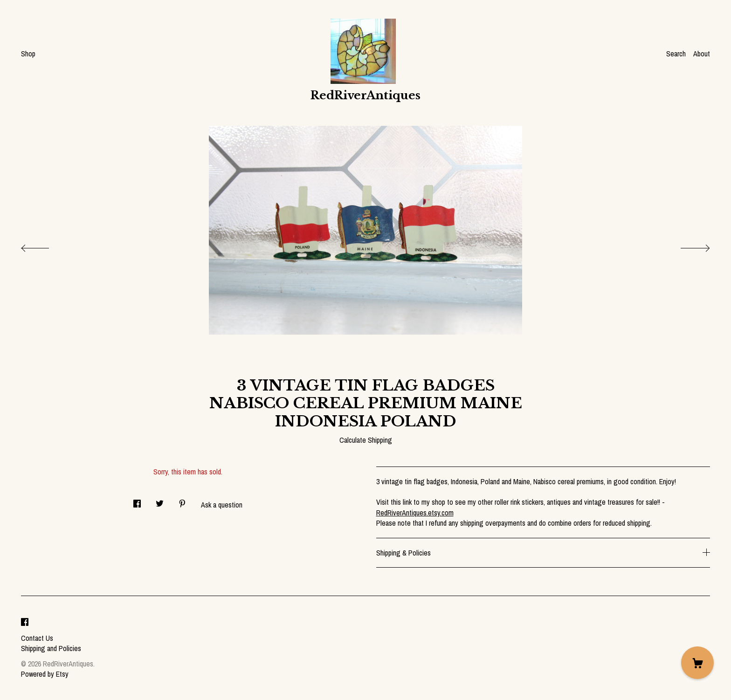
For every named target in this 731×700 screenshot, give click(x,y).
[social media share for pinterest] (182, 501)
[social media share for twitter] (160, 501)
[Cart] (697, 663)
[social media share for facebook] (137, 501)
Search (676, 54)
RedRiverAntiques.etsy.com (415, 513)
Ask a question (222, 505)
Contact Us (37, 638)
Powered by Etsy (45, 674)
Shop (28, 54)
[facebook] (25, 622)
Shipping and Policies (51, 648)
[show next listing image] (687, 246)
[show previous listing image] (44, 246)
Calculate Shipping (366, 440)
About (702, 54)
